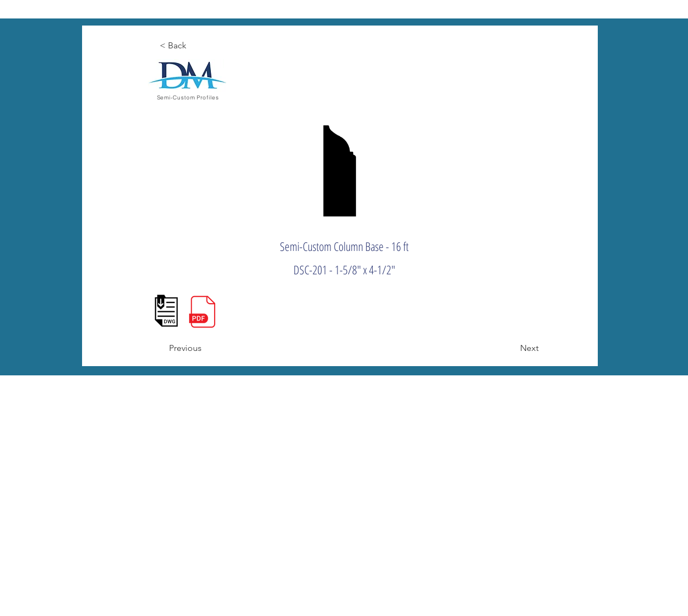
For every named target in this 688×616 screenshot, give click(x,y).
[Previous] (205, 348)
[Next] (511, 348)
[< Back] (196, 46)
